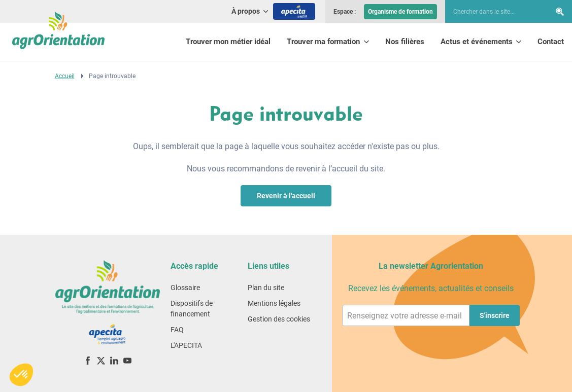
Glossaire (185, 288)
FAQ (177, 330)
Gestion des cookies (279, 319)
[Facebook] (88, 360)
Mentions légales (274, 303)
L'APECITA (186, 345)
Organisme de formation (400, 12)
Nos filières (405, 42)
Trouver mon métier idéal (228, 42)
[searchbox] (493, 12)
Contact (551, 42)
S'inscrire (495, 315)
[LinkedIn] (114, 360)
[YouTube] (127, 360)
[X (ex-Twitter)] (101, 360)
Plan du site (266, 288)
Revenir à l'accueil (286, 196)
